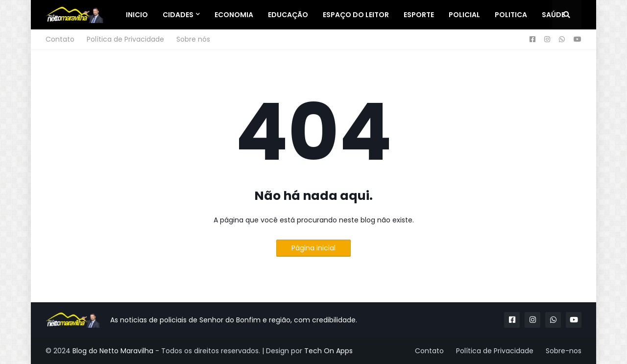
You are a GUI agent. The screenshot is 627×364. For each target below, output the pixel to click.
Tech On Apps (328, 351)
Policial (464, 15)
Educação (288, 15)
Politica (511, 15)
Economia (234, 15)
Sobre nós (193, 39)
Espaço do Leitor (356, 15)
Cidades (178, 15)
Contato (60, 39)
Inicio (137, 15)
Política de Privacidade (125, 39)
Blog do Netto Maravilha (113, 351)
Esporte (419, 15)
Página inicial (313, 248)
